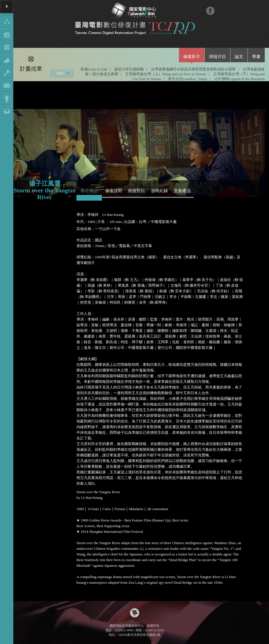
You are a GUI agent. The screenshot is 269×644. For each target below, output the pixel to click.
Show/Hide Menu (7, 59)
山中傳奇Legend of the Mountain (240, 79)
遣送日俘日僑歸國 (129, 69)
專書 (256, 57)
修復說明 (114, 191)
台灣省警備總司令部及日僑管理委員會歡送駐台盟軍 (193, 69)
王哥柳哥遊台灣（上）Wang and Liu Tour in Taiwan (166, 74)
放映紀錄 (159, 191)
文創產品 (182, 191)
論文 (239, 57)
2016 (60, 74)
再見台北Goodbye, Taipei (187, 79)
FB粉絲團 (210, 11)
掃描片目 (217, 57)
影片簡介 (89, 191)
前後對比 (136, 191)
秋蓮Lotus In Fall (94, 69)
